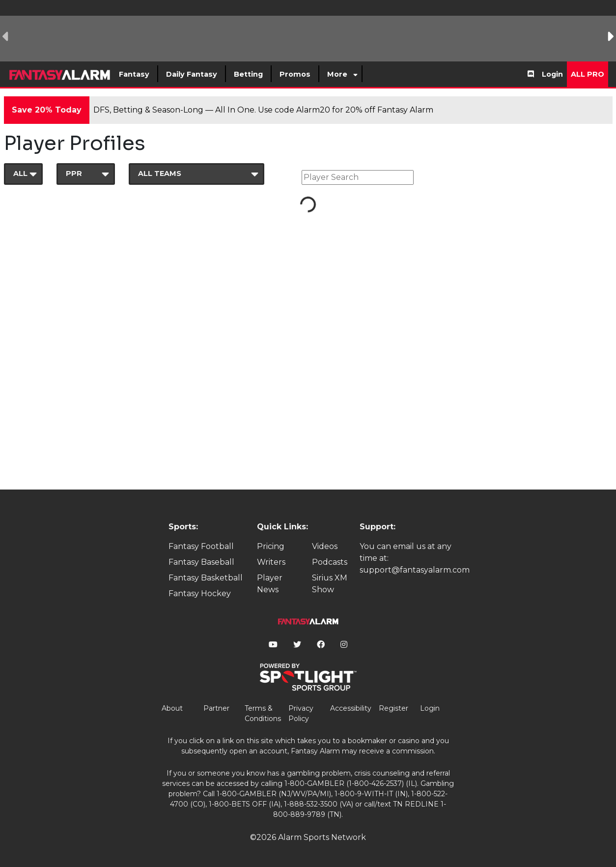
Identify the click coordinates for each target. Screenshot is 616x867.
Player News (270, 584)
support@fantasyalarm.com (415, 570)
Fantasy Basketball (206, 578)
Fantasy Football (201, 546)
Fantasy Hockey (200, 593)
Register (393, 708)
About (172, 708)
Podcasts (330, 562)
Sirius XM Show (330, 584)
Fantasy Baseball (201, 562)
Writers (271, 562)
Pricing (271, 546)
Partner (216, 708)
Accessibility (351, 708)
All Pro (588, 74)
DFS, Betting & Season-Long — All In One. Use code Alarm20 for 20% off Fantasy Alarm (263, 110)
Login (552, 74)
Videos (325, 546)
